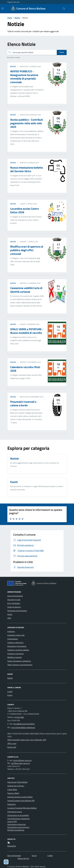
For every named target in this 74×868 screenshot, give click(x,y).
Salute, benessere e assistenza (19, 661)
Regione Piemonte (13, 2)
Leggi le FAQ (12, 821)
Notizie (13, 66)
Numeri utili (12, 747)
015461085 (19, 717)
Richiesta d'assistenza (16, 830)
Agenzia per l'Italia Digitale (17, 782)
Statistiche (11, 804)
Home (10, 18)
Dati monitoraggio (14, 856)
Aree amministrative (15, 596)
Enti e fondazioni (14, 603)
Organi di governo (14, 607)
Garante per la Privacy (16, 786)
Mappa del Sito (23, 858)
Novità (17, 18)
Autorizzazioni (13, 639)
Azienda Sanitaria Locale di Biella (20, 797)
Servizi (34, 856)
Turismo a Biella (13, 793)
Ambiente (11, 631)
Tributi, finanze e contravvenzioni (20, 665)
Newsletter (12, 846)
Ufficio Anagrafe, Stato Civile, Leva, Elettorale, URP (27, 740)
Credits (50, 856)
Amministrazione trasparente (18, 819)
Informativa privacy (15, 812)
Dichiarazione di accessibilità (18, 815)
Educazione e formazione (17, 646)
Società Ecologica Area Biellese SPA (21, 801)
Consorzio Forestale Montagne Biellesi (22, 808)
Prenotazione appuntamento (18, 827)
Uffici (9, 618)
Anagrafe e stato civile (16, 635)
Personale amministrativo (17, 611)
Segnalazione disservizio (17, 824)
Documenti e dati (14, 600)
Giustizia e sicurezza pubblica (18, 650)
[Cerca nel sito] (63, 9)
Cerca (62, 52)
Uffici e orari (12, 743)
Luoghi (10, 691)
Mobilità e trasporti (15, 657)
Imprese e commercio (15, 654)
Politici (10, 614)
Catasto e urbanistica (15, 643)
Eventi (10, 695)
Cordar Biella (12, 789)
